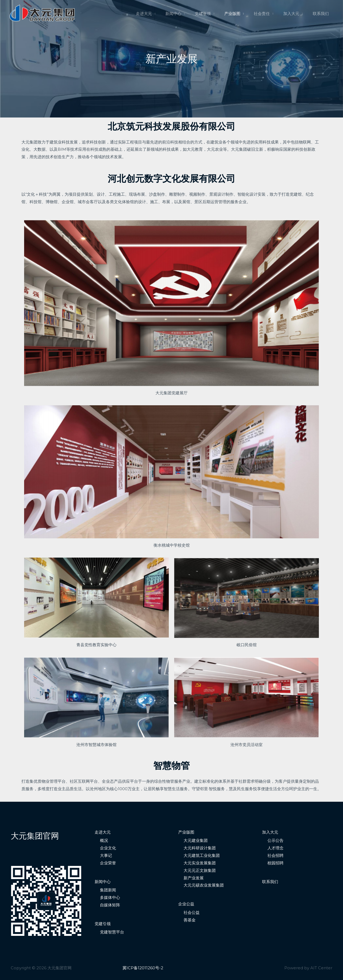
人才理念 (275, 848)
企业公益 (186, 904)
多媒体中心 (110, 897)
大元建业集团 (196, 840)
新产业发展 (194, 878)
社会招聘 (275, 855)
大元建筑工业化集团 (202, 855)
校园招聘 (275, 863)
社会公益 (192, 912)
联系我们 (322, 14)
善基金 (190, 920)
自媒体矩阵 (110, 905)
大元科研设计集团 (200, 848)
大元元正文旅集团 (200, 870)
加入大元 (294, 14)
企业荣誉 (108, 863)
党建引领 (211, 14)
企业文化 (108, 848)
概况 (104, 840)
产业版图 (238, 14)
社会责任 (266, 14)
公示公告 (275, 840)
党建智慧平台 (112, 932)
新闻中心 (183, 14)
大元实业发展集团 (200, 863)
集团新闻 (108, 890)
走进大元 (155, 14)
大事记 (106, 855)
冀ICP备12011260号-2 (143, 968)
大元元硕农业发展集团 (204, 885)
